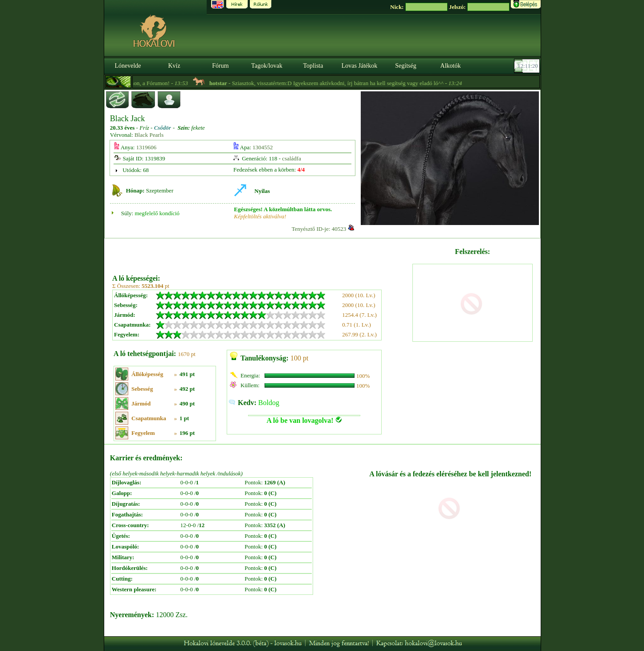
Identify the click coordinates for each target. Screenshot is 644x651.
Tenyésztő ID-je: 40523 (319, 229)
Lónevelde (128, 66)
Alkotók (451, 66)
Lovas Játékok (359, 66)
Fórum (220, 66)
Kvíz (174, 66)
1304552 (263, 147)
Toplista (313, 66)
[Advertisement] (261, 253)
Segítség (406, 66)
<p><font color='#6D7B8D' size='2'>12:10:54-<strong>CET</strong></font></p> (528, 66)
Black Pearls (149, 135)
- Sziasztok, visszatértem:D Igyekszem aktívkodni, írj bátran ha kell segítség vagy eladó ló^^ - (346, 83)
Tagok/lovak (267, 66)
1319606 (147, 147)
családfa (291, 158)
